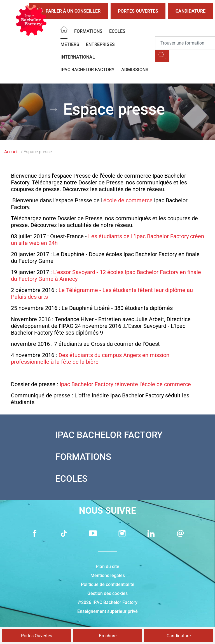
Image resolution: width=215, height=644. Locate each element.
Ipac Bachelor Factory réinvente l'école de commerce (125, 384)
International (78, 57)
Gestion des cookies (107, 593)
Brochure (108, 636)
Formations (88, 31)
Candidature (191, 11)
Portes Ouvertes (138, 11)
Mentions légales (108, 575)
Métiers (70, 44)
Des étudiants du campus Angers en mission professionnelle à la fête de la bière (90, 358)
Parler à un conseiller (68, 11)
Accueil (11, 152)
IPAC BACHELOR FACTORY (87, 70)
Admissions (135, 70)
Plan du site (107, 567)
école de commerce (128, 200)
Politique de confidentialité (108, 584)
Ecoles (117, 31)
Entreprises (100, 44)
